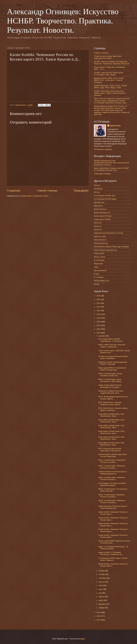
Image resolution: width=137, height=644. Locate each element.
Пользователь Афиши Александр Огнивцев (111, 247)
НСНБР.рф (98, 189)
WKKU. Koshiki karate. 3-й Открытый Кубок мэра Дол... (113, 490)
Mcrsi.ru (97, 192)
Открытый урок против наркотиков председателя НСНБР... (108, 57)
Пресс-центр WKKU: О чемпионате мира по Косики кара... (112, 369)
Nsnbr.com (98, 230)
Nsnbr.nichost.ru (100, 240)
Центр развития (100, 270)
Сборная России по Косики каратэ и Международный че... (113, 473)
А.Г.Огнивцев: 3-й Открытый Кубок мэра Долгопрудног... (112, 484)
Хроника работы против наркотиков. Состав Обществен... (113, 455)
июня (101, 589)
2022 (99, 307)
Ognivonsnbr (115, 126)
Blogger (82, 639)
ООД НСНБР (99, 253)
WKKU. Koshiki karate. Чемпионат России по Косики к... (112, 496)
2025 (99, 296)
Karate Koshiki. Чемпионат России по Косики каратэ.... (113, 565)
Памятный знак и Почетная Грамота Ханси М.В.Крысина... (113, 507)
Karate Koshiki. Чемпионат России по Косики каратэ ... (113, 513)
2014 (99, 612)
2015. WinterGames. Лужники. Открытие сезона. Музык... (110, 403)
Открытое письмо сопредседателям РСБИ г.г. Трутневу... (113, 363)
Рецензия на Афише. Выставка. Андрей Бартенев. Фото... (111, 392)
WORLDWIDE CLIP (102, 281)
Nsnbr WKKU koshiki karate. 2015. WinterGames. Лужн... (111, 421)
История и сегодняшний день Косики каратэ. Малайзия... (113, 357)
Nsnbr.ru (97, 185)
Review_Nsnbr (100, 257)
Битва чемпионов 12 (102, 213)
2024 (99, 299)
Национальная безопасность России (109, 233)
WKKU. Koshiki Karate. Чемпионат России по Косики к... (112, 461)
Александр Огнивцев (102, 174)
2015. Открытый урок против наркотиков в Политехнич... (110, 450)
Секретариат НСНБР (102, 219)
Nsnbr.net (98, 226)
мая (100, 593)
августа (102, 582)
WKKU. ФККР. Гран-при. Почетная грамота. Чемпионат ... (112, 346)
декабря (102, 336)
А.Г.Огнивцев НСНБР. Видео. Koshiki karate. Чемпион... (113, 559)
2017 (99, 325)
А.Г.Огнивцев (99, 260)
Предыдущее (81, 191)
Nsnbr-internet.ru (100, 209)
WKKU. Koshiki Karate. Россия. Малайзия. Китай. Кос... (110, 375)
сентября (103, 578)
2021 (99, 311)
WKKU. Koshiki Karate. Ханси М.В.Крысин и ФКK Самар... (110, 380)
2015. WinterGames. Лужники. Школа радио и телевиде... (113, 409)
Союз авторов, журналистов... (106, 250)
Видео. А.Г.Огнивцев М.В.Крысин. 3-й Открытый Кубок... (113, 548)
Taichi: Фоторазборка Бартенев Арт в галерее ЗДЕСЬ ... (113, 398)
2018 (99, 322)
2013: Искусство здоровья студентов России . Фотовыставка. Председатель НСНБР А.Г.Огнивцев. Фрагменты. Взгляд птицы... (112, 101)
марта (101, 600)
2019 (99, 318)
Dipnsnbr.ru (98, 206)
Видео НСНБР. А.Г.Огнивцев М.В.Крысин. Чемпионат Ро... (111, 553)
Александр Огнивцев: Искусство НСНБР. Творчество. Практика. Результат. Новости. (63, 21)
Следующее (14, 191)
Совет (96, 267)
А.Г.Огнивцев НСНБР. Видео (105, 199)
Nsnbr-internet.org (101, 243)
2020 (99, 314)
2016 (99, 329)
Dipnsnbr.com (99, 202)
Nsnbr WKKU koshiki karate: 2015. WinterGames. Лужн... (111, 415)
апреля (102, 597)
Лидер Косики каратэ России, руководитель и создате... (110, 386)
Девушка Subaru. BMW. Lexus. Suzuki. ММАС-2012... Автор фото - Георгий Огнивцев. (109, 80)
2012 (99, 620)
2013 (99, 616)
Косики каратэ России (103, 216)
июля (101, 585)
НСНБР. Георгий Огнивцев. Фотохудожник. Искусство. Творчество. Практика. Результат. (112, 63)
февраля (102, 604)
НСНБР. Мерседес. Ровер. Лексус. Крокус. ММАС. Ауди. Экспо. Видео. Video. (111, 87)
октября (102, 574)
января (102, 608)
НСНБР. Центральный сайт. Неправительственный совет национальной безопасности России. (111, 163)
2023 (99, 303)
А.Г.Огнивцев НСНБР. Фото (105, 196)
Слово (96, 274)
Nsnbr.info (98, 223)
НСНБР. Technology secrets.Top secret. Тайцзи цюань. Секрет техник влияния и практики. (110, 93)
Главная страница (47, 191)
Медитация (98, 264)
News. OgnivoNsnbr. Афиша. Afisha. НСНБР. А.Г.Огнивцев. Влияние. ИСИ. (111, 169)
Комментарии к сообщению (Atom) (34, 196)
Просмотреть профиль (103, 149)
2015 (99, 333)
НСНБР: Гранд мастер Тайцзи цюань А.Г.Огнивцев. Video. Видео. (109, 74)
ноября (102, 571)
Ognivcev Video (100, 236)
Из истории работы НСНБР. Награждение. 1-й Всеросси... (111, 340)
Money (97, 284)
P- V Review (99, 277)
